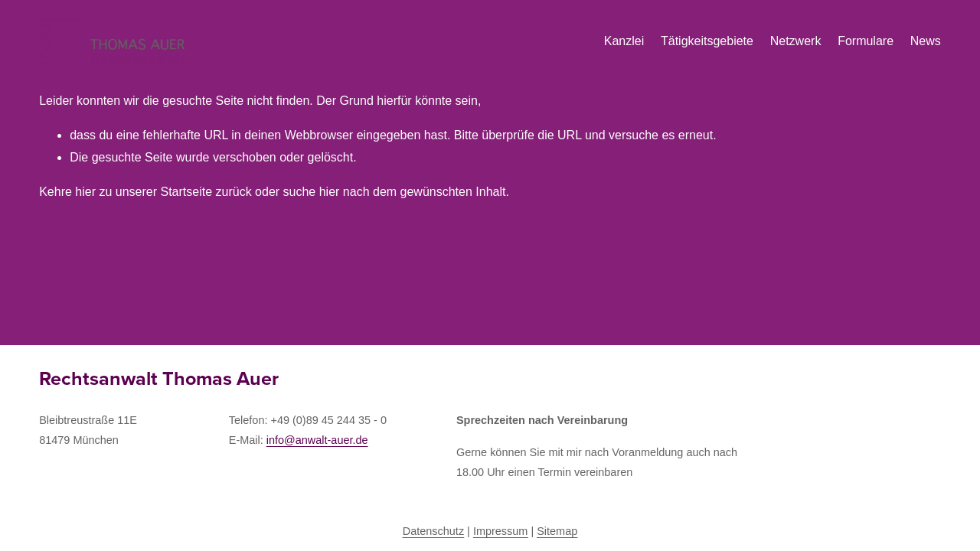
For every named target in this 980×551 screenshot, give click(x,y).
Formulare (866, 41)
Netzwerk (796, 41)
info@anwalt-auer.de (317, 440)
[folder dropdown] (707, 42)
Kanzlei (624, 41)
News (926, 41)
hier (85, 192)
